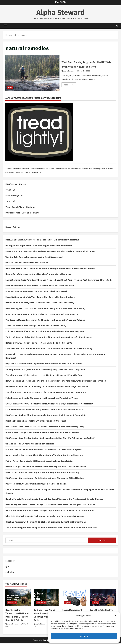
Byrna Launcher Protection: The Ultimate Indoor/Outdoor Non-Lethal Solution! (44, 456)
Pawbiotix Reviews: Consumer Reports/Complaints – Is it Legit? (36, 484)
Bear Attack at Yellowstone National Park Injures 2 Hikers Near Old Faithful (42, 240)
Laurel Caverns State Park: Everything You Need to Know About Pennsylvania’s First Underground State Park (58, 280)
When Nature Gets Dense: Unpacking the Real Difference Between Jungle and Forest (47, 387)
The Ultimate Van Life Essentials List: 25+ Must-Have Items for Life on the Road (44, 376)
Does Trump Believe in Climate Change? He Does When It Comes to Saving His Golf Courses (50, 505)
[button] (116, 616)
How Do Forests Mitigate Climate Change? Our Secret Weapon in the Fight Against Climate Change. (54, 500)
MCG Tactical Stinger (16, 185)
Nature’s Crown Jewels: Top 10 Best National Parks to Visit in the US (39, 343)
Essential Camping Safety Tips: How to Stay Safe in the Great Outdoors (40, 298)
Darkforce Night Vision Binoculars (22, 213)
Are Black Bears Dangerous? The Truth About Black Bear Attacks (37, 292)
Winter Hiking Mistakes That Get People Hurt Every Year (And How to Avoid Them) (45, 309)
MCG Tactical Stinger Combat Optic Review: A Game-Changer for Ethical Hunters (45, 479)
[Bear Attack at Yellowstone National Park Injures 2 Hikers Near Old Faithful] (18, 598)
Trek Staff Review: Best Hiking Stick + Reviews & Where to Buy (36, 326)
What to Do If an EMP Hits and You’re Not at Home (30, 444)
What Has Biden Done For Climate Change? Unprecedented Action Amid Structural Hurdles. (50, 511)
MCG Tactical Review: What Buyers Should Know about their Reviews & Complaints (46, 416)
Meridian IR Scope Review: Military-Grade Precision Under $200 (36, 421)
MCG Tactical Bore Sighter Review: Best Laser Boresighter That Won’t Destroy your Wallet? (50, 439)
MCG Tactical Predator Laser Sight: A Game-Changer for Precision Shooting (42, 473)
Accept (84, 636)
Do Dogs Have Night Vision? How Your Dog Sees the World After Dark (39, 246)
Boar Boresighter (14, 196)
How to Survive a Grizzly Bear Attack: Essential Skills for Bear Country (40, 303)
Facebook (10, 561)
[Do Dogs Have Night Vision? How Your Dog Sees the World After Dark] (46, 598)
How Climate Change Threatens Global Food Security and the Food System (42, 433)
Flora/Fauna (41, 603)
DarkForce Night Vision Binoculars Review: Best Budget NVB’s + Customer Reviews (46, 467)
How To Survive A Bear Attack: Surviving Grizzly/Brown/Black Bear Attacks (42, 315)
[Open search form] (117, 26)
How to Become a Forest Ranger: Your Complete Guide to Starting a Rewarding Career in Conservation (56, 381)
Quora (8, 567)
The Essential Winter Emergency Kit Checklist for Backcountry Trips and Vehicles (45, 321)
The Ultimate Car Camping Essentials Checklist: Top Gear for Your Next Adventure (46, 393)
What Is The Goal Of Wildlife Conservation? (27, 263)
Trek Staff (10, 190)
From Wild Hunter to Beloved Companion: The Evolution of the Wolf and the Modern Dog (49, 349)
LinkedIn (10, 573)
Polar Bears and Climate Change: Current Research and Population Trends (42, 398)
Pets (10, 88)
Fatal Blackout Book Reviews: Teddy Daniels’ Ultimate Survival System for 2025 (44, 410)
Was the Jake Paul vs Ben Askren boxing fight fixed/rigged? (34, 257)
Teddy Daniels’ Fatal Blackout (20, 208)
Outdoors (12, 603)
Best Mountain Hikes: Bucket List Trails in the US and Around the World (40, 286)
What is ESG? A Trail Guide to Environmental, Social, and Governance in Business (45, 517)
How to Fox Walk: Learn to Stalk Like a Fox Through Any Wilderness (38, 275)
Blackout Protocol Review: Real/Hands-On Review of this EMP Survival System (44, 450)
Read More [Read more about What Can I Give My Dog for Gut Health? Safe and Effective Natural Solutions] (70, 88)
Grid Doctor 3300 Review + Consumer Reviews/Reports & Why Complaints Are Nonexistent (49, 404)
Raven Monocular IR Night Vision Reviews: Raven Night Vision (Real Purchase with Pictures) (50, 252)
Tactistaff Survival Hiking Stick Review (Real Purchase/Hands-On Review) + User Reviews (49, 338)
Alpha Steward (61, 12)
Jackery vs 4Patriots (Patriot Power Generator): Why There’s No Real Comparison (45, 370)
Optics (67, 603)
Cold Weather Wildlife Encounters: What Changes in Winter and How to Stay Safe (45, 332)
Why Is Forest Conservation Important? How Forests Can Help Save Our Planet (44, 364)
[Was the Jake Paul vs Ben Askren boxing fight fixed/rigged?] (103, 598)
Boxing (96, 603)
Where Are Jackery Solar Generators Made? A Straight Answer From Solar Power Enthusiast (50, 269)
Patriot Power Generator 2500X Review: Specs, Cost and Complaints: (39, 461)
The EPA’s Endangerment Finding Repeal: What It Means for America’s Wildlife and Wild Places (51, 528)
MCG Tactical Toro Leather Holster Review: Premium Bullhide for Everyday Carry (45, 427)
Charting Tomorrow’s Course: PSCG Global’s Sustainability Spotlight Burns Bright (46, 522)
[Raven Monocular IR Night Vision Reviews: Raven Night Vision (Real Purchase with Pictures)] (75, 598)
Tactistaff (10, 202)
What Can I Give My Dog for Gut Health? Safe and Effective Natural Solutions (32, 73)
